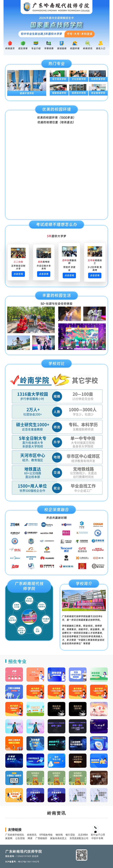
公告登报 (20, 838)
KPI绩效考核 (46, 835)
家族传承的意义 (58, 838)
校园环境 (75, 48)
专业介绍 (36, 48)
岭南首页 (10, 48)
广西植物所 (41, 838)
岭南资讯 (88, 48)
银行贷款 (70, 835)
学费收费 (49, 48)
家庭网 (9, 838)
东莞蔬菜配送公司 (79, 838)
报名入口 (101, 48)
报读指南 (62, 48)
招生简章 (23, 48)
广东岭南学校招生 (15, 835)
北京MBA (83, 835)
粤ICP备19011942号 (29, 862)
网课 (30, 838)
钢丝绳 (59, 835)
